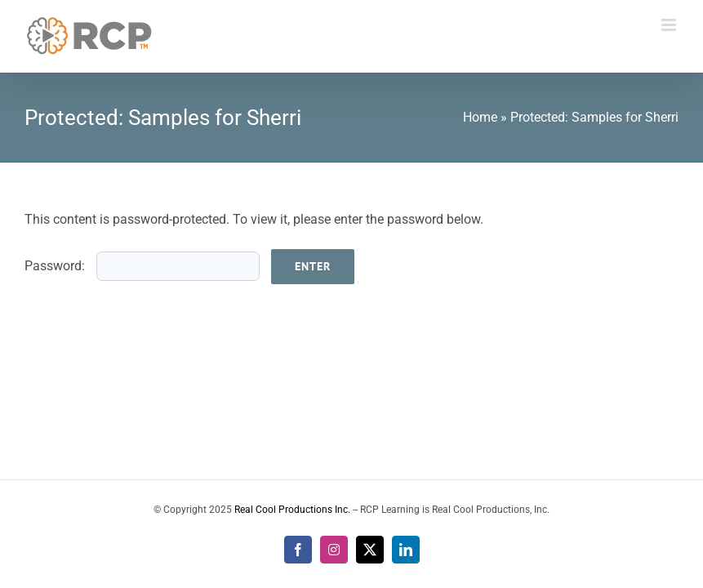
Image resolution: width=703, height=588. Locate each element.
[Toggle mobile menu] (670, 25)
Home (480, 117)
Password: (142, 266)
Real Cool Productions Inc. (292, 510)
